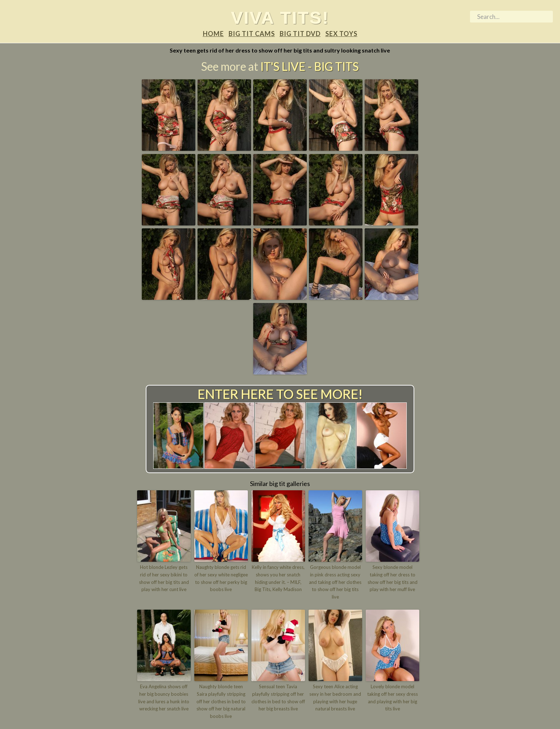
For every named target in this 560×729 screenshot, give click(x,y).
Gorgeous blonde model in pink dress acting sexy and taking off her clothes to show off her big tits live (335, 582)
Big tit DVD (300, 34)
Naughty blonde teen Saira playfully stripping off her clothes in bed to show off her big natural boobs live (221, 701)
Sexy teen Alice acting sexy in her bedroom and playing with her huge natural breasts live (335, 698)
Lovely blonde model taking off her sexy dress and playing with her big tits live (392, 698)
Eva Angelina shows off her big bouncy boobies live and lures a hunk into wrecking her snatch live (164, 698)
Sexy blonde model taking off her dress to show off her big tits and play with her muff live (392, 578)
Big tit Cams (252, 34)
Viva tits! (280, 18)
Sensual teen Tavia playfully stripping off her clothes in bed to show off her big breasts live (278, 698)
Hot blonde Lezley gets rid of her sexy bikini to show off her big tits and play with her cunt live (164, 578)
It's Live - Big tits (309, 66)
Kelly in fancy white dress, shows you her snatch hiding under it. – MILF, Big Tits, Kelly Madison (278, 578)
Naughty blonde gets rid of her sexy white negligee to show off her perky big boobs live (221, 578)
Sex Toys (341, 34)
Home (213, 34)
